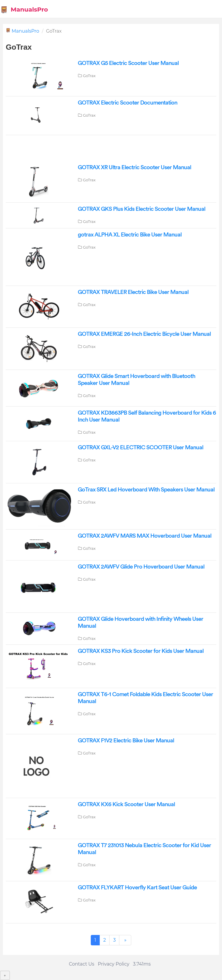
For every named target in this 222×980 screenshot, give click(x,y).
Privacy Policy (114, 964)
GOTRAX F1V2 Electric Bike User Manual (126, 741)
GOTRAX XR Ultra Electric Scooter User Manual (134, 167)
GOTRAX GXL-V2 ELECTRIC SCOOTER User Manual (140, 448)
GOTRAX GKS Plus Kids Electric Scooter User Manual (141, 209)
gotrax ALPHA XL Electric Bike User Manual (130, 235)
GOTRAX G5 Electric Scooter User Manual (128, 63)
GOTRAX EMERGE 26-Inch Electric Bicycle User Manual (144, 334)
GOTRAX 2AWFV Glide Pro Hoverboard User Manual (141, 567)
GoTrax (89, 76)
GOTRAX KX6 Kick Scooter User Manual (126, 804)
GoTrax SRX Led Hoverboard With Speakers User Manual (146, 490)
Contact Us (82, 964)
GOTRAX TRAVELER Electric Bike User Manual (133, 292)
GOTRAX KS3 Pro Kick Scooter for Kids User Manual (141, 651)
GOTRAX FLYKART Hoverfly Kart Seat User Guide (137, 888)
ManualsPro (24, 10)
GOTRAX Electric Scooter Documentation (127, 103)
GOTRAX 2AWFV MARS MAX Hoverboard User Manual (145, 536)
